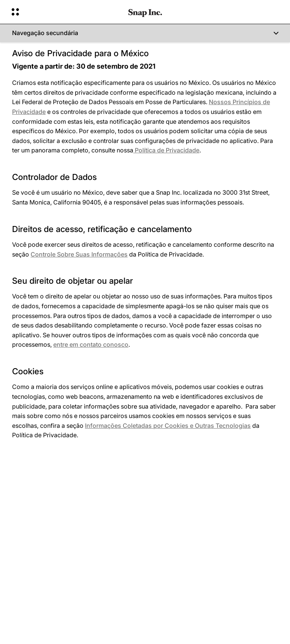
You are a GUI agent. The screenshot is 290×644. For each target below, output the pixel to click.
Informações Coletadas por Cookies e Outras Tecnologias (168, 426)
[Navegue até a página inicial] (145, 12)
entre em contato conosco (91, 344)
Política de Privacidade (166, 150)
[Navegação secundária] (145, 33)
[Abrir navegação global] (65, 12)
